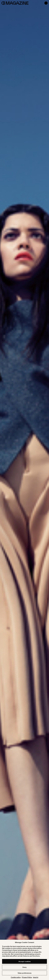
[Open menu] (46, 3)
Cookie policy (16, 977)
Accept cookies (25, 961)
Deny (24, 967)
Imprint (36, 977)
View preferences (25, 973)
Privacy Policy (27, 977)
